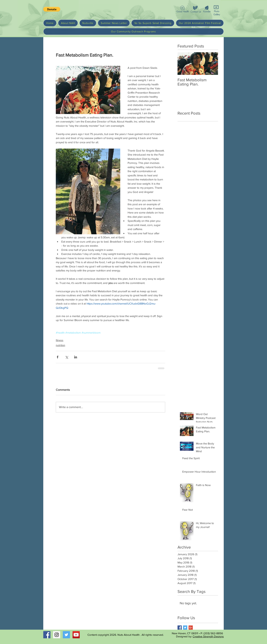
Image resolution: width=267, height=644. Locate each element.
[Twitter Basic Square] (185, 628)
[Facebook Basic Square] (180, 628)
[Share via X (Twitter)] (67, 357)
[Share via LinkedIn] (76, 357)
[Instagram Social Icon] (57, 635)
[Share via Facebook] (58, 357)
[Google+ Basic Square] (191, 628)
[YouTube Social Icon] (76, 635)
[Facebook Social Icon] (47, 635)
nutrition (60, 345)
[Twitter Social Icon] (66, 635)
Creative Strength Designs (208, 636)
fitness (60, 340)
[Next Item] (212, 64)
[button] (195, 8)
